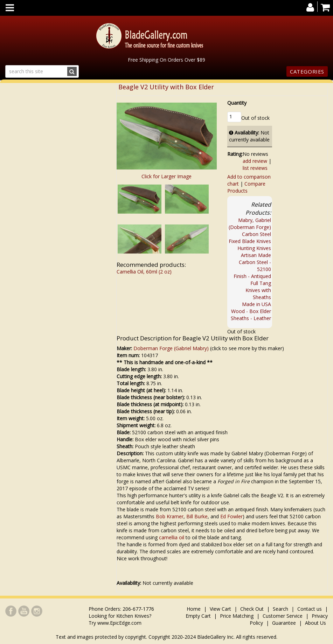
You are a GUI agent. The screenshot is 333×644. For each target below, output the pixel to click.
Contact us (310, 609)
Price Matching (237, 616)
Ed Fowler (231, 516)
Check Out (252, 609)
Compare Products (246, 187)
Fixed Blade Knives (250, 241)
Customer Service (283, 616)
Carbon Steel (256, 234)
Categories (307, 71)
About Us (315, 623)
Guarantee (284, 623)
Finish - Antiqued (252, 276)
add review (255, 161)
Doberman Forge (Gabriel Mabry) (171, 348)
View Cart (220, 609)
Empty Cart (198, 616)
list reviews (255, 168)
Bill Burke (197, 516)
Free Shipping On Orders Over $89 (166, 60)
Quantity (237, 103)
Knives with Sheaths (258, 294)
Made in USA (256, 304)
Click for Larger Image (166, 176)
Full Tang (261, 283)
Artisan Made (256, 255)
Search (280, 609)
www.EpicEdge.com (119, 623)
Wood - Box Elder (251, 311)
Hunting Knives (254, 248)
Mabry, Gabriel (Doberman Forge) (250, 224)
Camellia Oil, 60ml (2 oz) (144, 272)
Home (194, 609)
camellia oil (172, 537)
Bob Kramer (170, 516)
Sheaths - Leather (251, 318)
